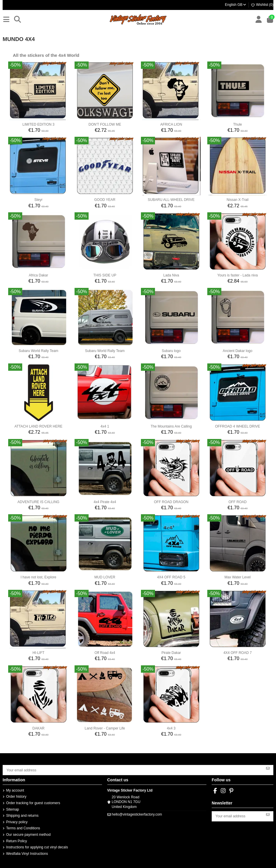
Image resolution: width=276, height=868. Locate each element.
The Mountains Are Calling (171, 426)
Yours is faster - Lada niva (237, 275)
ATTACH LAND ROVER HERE (38, 426)
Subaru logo (171, 351)
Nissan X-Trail (238, 200)
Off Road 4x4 (105, 653)
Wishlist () (262, 5)
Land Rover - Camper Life (105, 728)
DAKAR (38, 728)
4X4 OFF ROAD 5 (171, 577)
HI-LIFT (38, 653)
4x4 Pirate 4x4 (105, 502)
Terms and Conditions (23, 828)
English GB (236, 5)
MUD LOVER (105, 577)
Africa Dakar (38, 275)
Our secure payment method (28, 835)
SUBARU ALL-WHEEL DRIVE (171, 200)
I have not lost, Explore (38, 577)
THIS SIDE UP (105, 275)
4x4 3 (171, 728)
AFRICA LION (171, 124)
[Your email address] (133, 770)
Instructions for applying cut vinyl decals (37, 847)
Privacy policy (17, 822)
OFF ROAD (238, 502)
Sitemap (13, 809)
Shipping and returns (22, 816)
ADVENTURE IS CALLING (38, 502)
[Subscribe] (268, 768)
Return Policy (17, 841)
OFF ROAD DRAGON (171, 502)
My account (15, 790)
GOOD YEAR (105, 200)
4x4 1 (105, 426)
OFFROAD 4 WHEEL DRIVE (237, 426)
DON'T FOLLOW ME (105, 124)
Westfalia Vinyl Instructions (27, 854)
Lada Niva (171, 275)
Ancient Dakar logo (238, 351)
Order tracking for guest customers (33, 803)
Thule (237, 124)
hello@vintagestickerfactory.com (137, 814)
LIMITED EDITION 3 (38, 124)
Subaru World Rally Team (39, 351)
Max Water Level (238, 577)
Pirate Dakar (171, 653)
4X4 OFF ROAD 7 (238, 653)
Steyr (38, 200)
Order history (16, 797)
